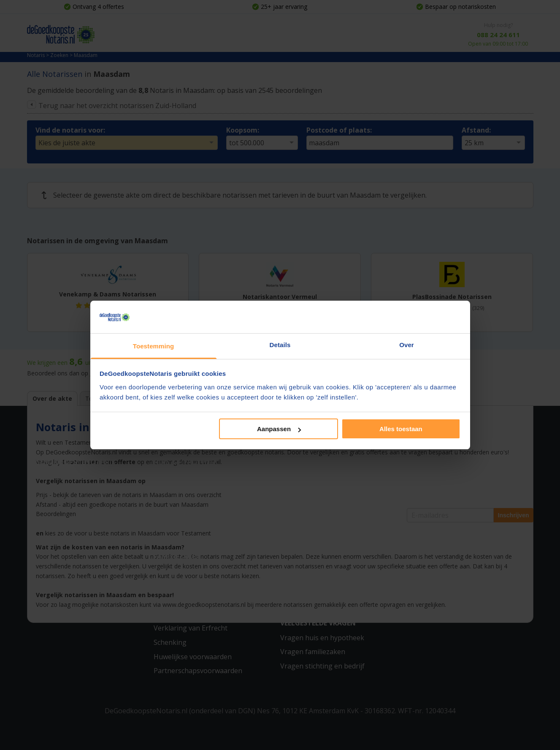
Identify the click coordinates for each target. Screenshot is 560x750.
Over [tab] (407, 345)
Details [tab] (280, 345)
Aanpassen (279, 429)
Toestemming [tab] (154, 346)
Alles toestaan (401, 429)
